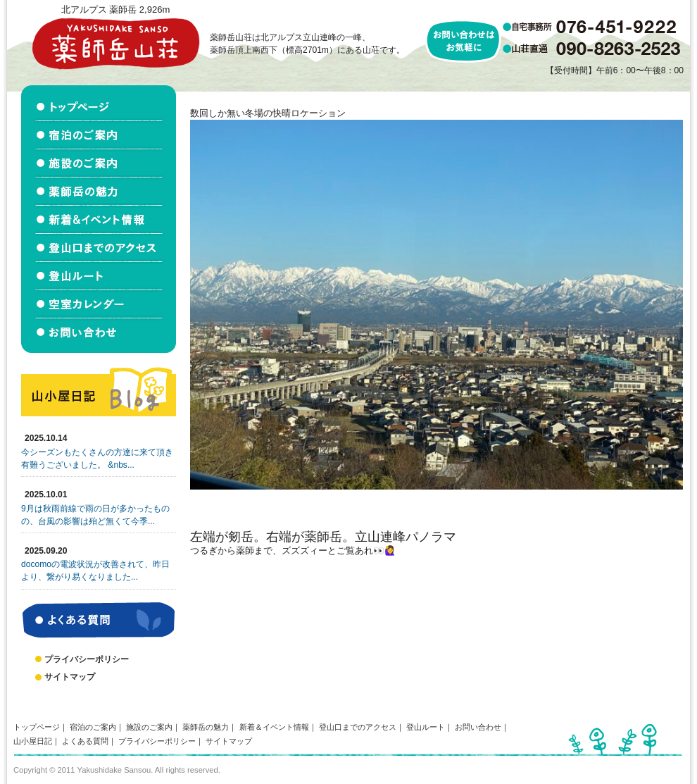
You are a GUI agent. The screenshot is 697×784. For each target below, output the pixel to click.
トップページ (37, 727)
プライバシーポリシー (87, 659)
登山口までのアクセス (358, 727)
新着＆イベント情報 (274, 727)
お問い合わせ (478, 727)
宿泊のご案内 (93, 727)
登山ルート (426, 727)
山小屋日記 (33, 741)
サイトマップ (70, 677)
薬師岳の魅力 (206, 727)
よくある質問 (85, 741)
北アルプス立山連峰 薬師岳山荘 (115, 43)
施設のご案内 (149, 727)
